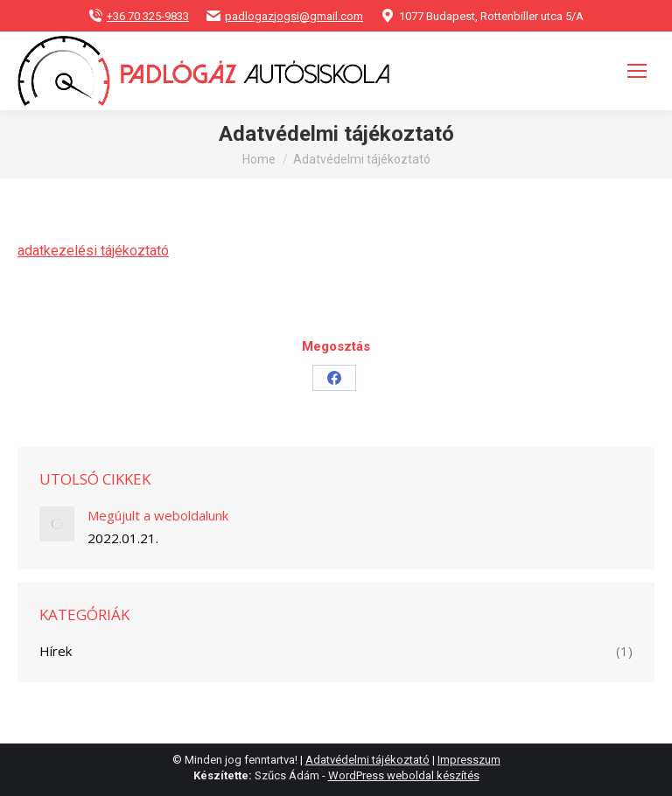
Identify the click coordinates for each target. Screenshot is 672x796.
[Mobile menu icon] (637, 71)
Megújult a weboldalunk (158, 515)
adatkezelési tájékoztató (93, 251)
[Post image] (57, 524)
